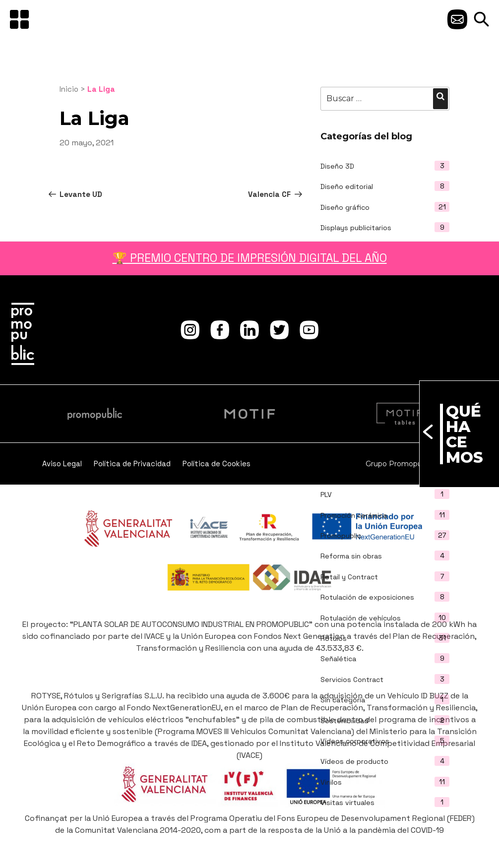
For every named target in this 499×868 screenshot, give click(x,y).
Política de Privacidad (132, 464)
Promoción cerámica (354, 515)
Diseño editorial (347, 186)
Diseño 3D (337, 166)
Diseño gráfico (345, 207)
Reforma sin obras (351, 556)
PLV (326, 495)
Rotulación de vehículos (361, 618)
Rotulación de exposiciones (367, 597)
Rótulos (334, 638)
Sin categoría (343, 700)
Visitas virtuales (347, 803)
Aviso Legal (62, 464)
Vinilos (331, 782)
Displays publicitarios (356, 228)
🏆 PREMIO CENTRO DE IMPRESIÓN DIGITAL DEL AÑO (250, 258)
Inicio (69, 89)
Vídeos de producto (354, 761)
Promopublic (341, 536)
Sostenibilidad (344, 721)
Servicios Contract (352, 680)
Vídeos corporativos (355, 741)
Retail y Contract (349, 577)
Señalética (338, 659)
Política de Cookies (217, 464)
